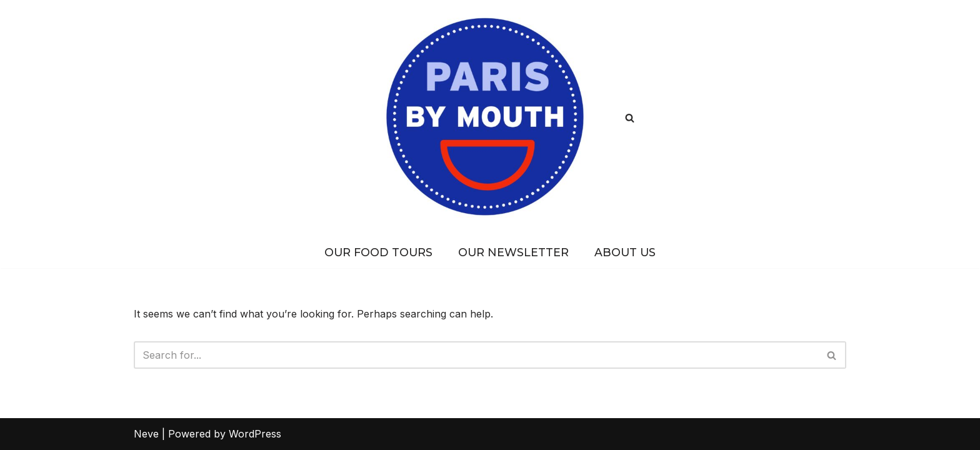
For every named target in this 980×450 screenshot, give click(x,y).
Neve (146, 434)
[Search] (630, 118)
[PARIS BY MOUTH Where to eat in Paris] (490, 118)
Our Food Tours (378, 252)
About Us (625, 252)
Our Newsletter (513, 252)
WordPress (255, 434)
